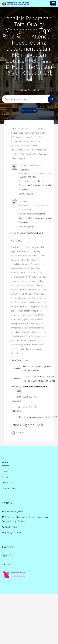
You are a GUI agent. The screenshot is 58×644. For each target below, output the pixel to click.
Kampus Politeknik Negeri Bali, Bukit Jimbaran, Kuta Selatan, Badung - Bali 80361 (25, 519)
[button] (13, 433)
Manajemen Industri (31, 371)
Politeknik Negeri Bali (13, 511)
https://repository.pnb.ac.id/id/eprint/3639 (40, 417)
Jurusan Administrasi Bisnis (34, 377)
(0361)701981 (9, 527)
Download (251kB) (27, 227)
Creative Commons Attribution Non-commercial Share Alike (35, 185)
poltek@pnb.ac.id (11, 532)
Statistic (5, 471)
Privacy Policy (8, 483)
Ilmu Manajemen (43, 366)
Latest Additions (9, 488)
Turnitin (5, 477)
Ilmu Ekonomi (29, 366)
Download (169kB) (27, 194)
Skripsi (53, 381)
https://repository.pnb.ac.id (32, 233)
